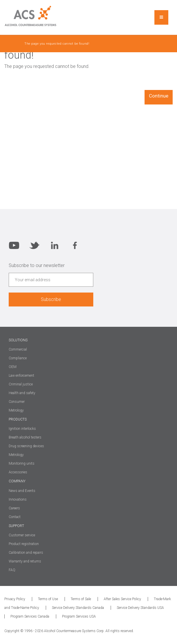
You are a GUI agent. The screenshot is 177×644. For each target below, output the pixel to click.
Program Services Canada (30, 616)
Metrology (16, 455)
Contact (15, 517)
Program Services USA (79, 616)
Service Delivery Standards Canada (78, 608)
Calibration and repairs (26, 553)
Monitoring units (22, 463)
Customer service (22, 535)
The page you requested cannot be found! (57, 44)
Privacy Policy (15, 599)
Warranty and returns (25, 561)
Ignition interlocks (22, 429)
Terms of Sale (81, 599)
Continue (159, 96)
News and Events (22, 491)
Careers (14, 508)
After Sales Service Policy (122, 599)
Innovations (18, 499)
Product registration (24, 544)
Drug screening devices (26, 446)
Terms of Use (48, 599)
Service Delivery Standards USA (140, 608)
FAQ (12, 570)
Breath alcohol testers (25, 437)
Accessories (18, 472)
